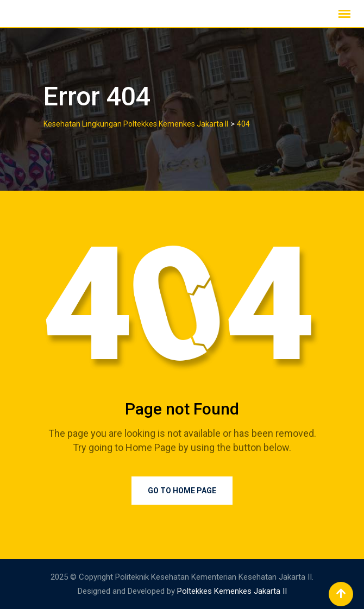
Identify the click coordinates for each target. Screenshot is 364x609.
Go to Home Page (182, 491)
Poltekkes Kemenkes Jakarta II (232, 591)
